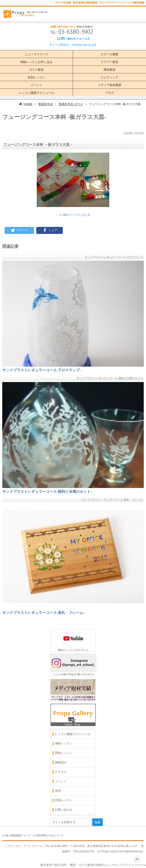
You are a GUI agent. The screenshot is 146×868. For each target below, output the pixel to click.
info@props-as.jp (83, 45)
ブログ (110, 93)
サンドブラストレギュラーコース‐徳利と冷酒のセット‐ (47, 492)
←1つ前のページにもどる (73, 215)
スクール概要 (109, 54)
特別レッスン (36, 77)
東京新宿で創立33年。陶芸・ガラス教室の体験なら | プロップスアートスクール (93, 865)
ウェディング (109, 77)
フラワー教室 (109, 62)
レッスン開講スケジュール (36, 93)
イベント (36, 85)
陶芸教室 (109, 70)
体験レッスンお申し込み (36, 62)
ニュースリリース (36, 54)
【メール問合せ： (60, 45)
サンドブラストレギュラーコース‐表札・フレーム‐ (43, 613)
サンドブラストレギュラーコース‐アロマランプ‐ (42, 370)
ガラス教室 (36, 70)
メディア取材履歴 (109, 85)
